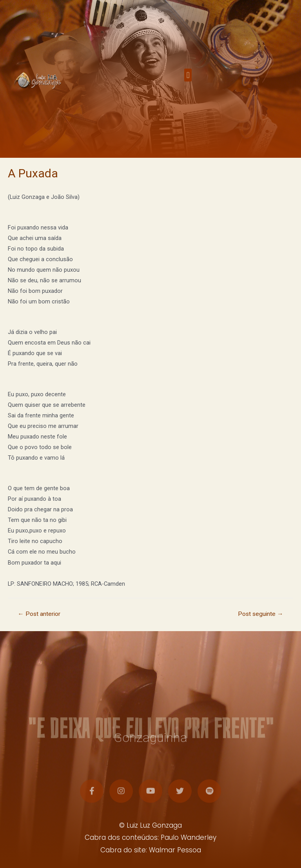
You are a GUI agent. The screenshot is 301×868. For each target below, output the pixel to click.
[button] (188, 80)
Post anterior (39, 614)
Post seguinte (261, 614)
